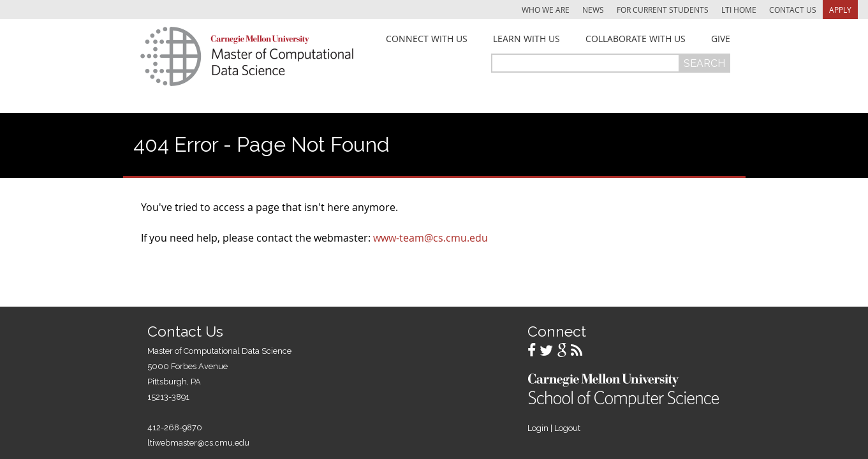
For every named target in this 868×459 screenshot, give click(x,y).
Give (721, 39)
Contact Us (793, 10)
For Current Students (663, 10)
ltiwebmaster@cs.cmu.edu (198, 443)
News (593, 10)
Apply (840, 10)
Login (538, 428)
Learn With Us (526, 39)
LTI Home (739, 10)
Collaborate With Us (636, 39)
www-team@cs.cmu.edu (430, 238)
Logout (567, 428)
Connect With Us (427, 39)
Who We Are (546, 10)
